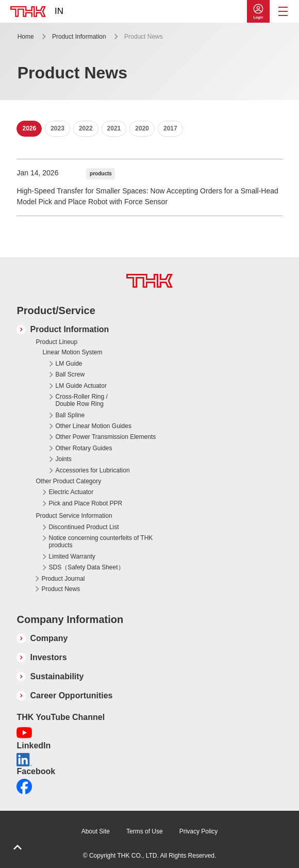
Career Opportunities (71, 695)
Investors (48, 657)
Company (49, 638)
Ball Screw (70, 374)
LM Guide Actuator (81, 386)
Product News (61, 589)
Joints (63, 459)
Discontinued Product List (84, 527)
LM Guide (69, 364)
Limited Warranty (72, 556)
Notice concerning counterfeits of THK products (101, 542)
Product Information (79, 37)
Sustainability (57, 676)
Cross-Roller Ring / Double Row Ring (81, 400)
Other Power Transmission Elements (105, 437)
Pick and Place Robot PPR (85, 503)
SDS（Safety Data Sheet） (86, 567)
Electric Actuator (71, 492)
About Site (96, 831)
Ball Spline (70, 415)
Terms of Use (145, 831)
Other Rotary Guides (84, 448)
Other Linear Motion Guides (93, 426)
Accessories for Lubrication (92, 470)
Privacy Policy (199, 831)
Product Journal (63, 579)
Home (26, 37)
